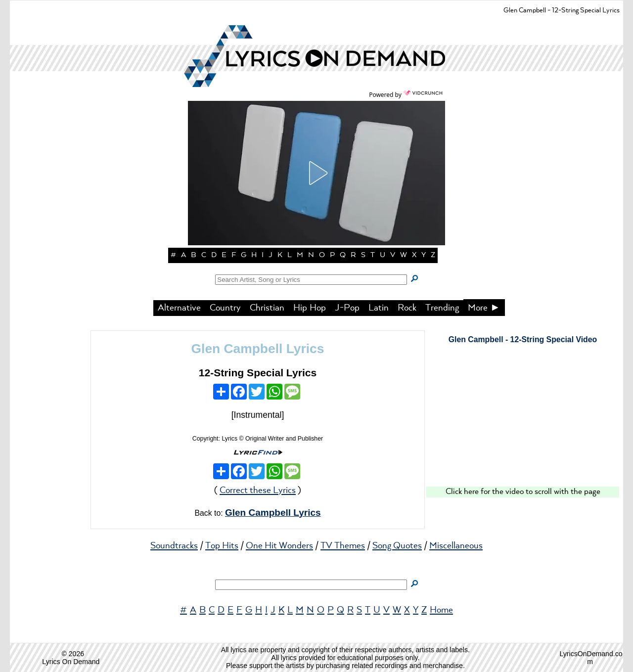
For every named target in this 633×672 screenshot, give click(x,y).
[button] (316, 173)
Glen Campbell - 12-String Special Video (523, 339)
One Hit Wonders (279, 546)
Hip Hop (310, 308)
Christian (267, 308)
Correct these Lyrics (258, 491)
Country (225, 308)
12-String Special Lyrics (258, 373)
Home (441, 610)
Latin (379, 308)
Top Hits (222, 546)
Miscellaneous (456, 546)
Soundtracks (174, 546)
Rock (407, 308)
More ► (484, 308)
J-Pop (347, 308)
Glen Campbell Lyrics (258, 349)
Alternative (179, 308)
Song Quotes (397, 546)
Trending (442, 308)
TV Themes (343, 546)
